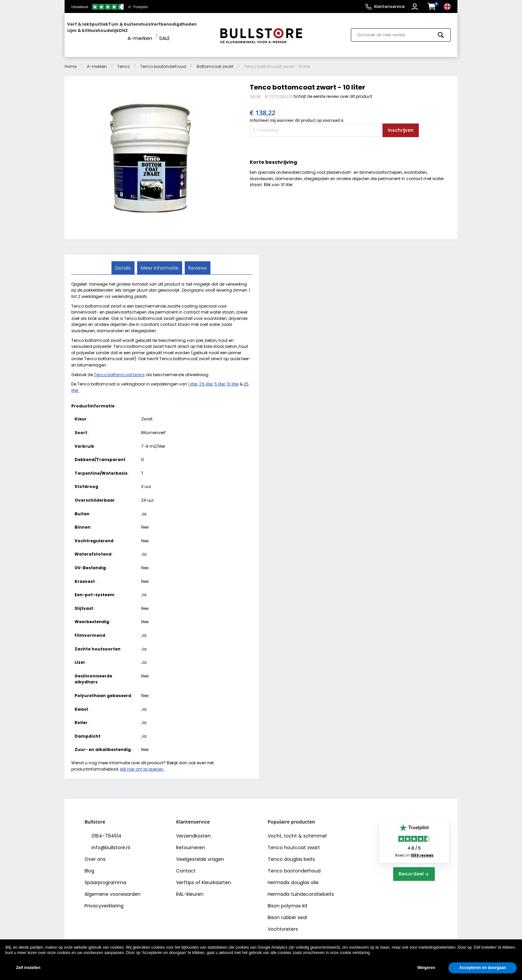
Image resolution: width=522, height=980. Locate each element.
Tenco (124, 60)
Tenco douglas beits (291, 853)
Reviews (197, 261)
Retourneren (191, 842)
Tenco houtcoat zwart (294, 842)
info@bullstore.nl (110, 842)
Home (71, 60)
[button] (416, 7)
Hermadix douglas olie (293, 876)
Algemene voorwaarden (113, 888)
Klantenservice (390, 6)
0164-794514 (106, 830)
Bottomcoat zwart (215, 60)
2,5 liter (206, 378)
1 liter (193, 378)
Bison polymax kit (288, 900)
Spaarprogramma (105, 876)
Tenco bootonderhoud (163, 60)
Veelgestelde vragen (200, 853)
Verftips (185, 876)
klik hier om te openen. (142, 763)
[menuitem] (93, 32)
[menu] (139, 32)
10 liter (233, 378)
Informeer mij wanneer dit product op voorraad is (297, 114)
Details (124, 261)
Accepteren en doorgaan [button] (483, 968)
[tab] (124, 262)
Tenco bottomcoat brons (119, 368)
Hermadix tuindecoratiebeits (301, 888)
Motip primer (282, 935)
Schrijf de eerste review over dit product (333, 90)
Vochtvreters (283, 923)
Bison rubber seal (287, 911)
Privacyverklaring (104, 900)
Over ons (95, 853)
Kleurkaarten (216, 876)
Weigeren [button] (426, 968)
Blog (89, 865)
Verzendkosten (193, 830)
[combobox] (401, 32)
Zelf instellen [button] (28, 968)
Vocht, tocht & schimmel (297, 830)
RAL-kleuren (190, 888)
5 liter (220, 378)
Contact (186, 865)
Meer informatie (160, 261)
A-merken (97, 60)
